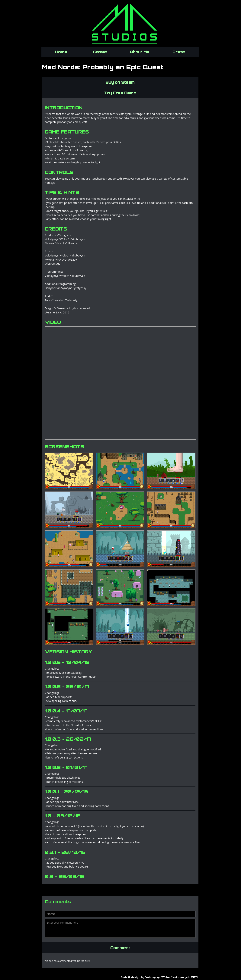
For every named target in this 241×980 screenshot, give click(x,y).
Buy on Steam (120, 82)
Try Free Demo (120, 93)
